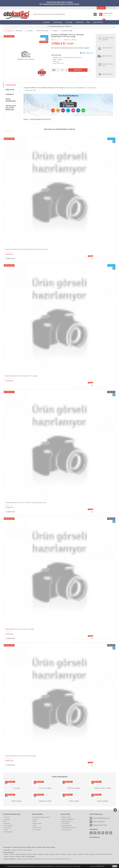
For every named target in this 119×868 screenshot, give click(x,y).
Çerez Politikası (37, 830)
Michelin (58, 859)
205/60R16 (46, 854)
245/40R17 (86, 854)
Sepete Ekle (78, 70)
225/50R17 (81, 854)
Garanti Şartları (65, 823)
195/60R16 (41, 854)
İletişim (35, 826)
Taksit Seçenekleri (11, 100)
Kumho (46, 859)
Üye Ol (35, 821)
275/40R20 (18, 857)
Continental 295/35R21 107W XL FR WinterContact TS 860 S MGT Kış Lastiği (26, 249)
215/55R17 (58, 854)
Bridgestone (19, 859)
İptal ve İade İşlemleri (67, 826)
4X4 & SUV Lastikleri (26, 847)
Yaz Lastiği (19, 850)
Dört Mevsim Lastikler (27, 850)
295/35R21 (23, 857)
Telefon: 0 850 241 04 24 (99, 822)
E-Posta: (101, 818)
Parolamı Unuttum (37, 823)
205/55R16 (29, 854)
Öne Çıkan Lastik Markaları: (10, 859)
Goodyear (55, 31)
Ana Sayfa (37, 22)
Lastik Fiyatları (58, 22)
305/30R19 (12, 857)
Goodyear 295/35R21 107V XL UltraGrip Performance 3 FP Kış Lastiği (67, 36)
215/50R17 (52, 854)
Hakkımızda (80, 22)
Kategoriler (46, 22)
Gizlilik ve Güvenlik (66, 830)
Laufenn (54, 859)
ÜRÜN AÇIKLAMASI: (56, 55)
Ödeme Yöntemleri (66, 821)
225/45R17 (75, 854)
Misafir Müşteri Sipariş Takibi (69, 828)
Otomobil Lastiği (17, 847)
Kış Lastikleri (29, 31)
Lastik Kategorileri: (8, 847)
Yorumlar (10, 94)
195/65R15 (23, 854)
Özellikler (10, 90)
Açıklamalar (11, 85)
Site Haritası (7, 823)
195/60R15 (18, 854)
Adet (54, 70)
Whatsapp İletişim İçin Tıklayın (100, 825)
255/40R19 (6, 857)
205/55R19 (109, 854)
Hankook (36, 859)
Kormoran (41, 859)
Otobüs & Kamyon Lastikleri (49, 847)
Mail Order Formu (37, 828)
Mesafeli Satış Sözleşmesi (68, 819)
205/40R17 (64, 854)
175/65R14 (6, 854)
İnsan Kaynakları (8, 832)
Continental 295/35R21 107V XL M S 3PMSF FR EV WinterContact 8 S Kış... (26, 503)
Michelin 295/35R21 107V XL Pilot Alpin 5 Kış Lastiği (19, 629)
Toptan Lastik (7, 828)
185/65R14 (12, 854)
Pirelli (66, 859)
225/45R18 (98, 854)
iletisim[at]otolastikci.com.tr (104, 818)
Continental (25, 859)
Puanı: (53, 40)
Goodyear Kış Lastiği (67, 31)
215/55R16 (35, 854)
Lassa (49, 859)
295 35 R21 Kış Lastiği (42, 31)
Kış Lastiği (69, 22)
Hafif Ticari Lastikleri (37, 847)
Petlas (62, 859)
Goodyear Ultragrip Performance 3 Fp (40, 119)
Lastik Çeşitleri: (7, 850)
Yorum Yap (74, 40)
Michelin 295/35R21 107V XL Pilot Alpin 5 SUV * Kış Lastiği (21, 376)
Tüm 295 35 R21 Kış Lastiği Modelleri (11, 108)
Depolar (6, 830)
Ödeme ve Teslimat (66, 817)
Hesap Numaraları (9, 826)
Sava (69, 859)
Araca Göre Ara (99, 22)
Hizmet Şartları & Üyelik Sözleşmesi (41, 817)
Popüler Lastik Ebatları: (9, 852)
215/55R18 (104, 854)
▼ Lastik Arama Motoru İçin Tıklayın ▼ (59, 26)
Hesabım (35, 819)
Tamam (115, 866)
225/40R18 (92, 854)
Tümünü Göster (10, 782)
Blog (88, 22)
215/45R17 (69, 854)
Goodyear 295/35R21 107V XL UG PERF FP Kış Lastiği (20, 756)
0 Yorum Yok (67, 40)
